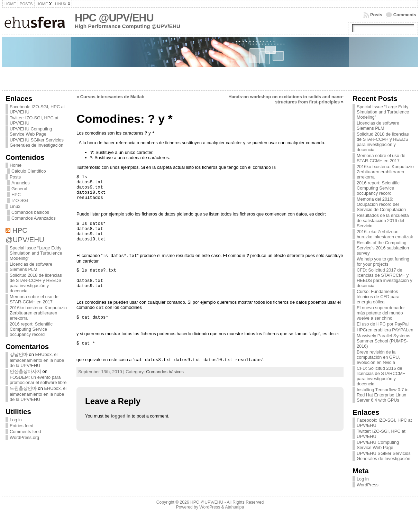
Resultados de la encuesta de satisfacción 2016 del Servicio (383, 221)
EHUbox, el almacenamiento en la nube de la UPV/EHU (37, 360)
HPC (16, 195)
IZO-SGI (20, 200)
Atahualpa (234, 507)
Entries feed (21, 426)
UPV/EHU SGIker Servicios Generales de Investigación (37, 143)
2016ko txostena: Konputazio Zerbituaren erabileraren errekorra (38, 313)
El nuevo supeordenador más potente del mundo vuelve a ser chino (381, 313)
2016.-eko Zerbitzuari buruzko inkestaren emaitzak (385, 234)
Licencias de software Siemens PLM (31, 267)
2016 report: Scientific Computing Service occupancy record (31, 329)
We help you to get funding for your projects (383, 262)
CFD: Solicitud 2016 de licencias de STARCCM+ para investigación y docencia (381, 376)
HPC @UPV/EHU (114, 18)
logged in (121, 416)
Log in (16, 420)
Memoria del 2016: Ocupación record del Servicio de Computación (381, 204)
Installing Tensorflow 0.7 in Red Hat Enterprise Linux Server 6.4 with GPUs (383, 395)
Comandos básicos (30, 212)
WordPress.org (24, 437)
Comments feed (25, 432)
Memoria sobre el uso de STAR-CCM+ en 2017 (34, 299)
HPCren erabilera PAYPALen (385, 330)
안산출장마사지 (25, 371)
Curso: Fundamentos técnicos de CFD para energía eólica (378, 297)
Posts (376, 15)
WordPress (368, 485)
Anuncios (21, 183)
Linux (15, 206)
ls (274, 167)
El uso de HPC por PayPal (383, 324)
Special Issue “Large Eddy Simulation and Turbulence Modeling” (36, 253)
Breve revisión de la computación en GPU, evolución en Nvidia (378, 357)
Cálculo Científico (29, 171)
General (19, 189)
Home (16, 165)
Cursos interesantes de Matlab (112, 97)
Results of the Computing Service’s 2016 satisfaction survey (383, 248)
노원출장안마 (23, 388)
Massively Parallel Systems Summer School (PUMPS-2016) (384, 341)
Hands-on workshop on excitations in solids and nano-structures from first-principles (286, 99)
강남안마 (19, 354)
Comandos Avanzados (34, 218)
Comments (405, 15)
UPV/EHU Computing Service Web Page (31, 131)
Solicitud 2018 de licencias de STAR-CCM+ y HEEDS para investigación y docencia (36, 283)
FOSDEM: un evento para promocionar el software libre (38, 380)
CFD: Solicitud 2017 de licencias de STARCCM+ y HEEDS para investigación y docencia (385, 278)
